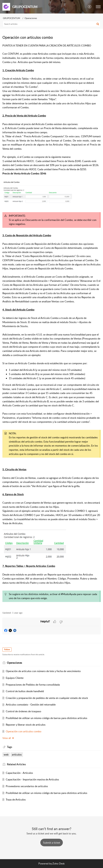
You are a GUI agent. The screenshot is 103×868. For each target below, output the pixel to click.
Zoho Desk (58, 863)
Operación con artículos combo (24, 731)
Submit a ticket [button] (52, 843)
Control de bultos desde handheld (25, 691)
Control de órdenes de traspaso (23, 711)
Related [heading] (16, 764)
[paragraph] (52, 326)
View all (8, 738)
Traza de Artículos (16, 800)
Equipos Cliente (15, 678)
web (6, 755)
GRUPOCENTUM (11, 18)
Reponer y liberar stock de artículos (26, 725)
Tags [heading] (9, 747)
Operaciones (31, 18)
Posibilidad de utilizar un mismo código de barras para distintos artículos (47, 718)
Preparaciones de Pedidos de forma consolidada (33, 685)
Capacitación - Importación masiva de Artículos (32, 779)
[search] (52, 24)
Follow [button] (7, 649)
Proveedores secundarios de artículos (27, 786)
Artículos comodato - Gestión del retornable (31, 705)
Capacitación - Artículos (19, 773)
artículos (17, 755)
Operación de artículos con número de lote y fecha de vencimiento (43, 671)
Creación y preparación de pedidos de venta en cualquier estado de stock (47, 698)
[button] (90, 7)
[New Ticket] (52, 843)
